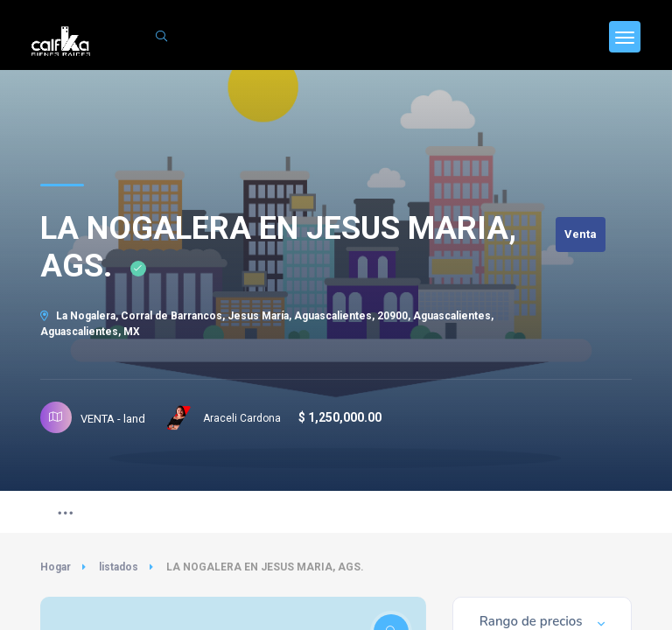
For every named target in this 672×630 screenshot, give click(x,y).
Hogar (56, 567)
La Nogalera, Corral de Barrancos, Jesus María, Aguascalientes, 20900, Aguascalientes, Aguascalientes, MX (267, 324)
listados (119, 567)
